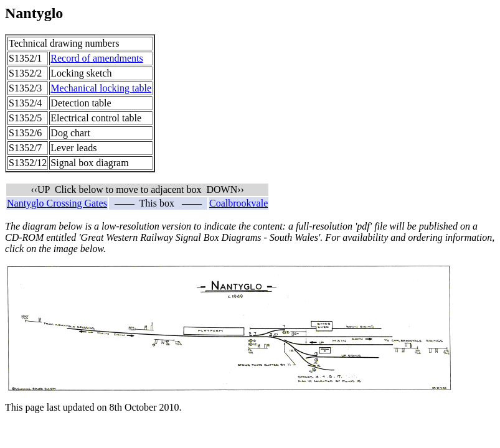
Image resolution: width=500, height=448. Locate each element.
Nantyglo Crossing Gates (57, 203)
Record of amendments (97, 58)
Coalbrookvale (238, 203)
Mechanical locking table (101, 88)
